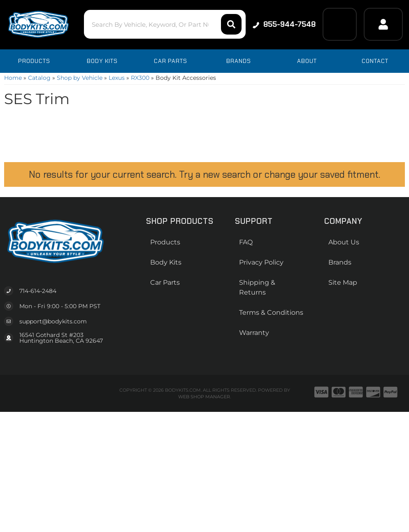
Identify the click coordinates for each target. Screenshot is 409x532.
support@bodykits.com (53, 321)
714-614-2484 (38, 291)
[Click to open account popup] (383, 24)
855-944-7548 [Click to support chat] (284, 24)
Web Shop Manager (204, 397)
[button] (165, 24)
